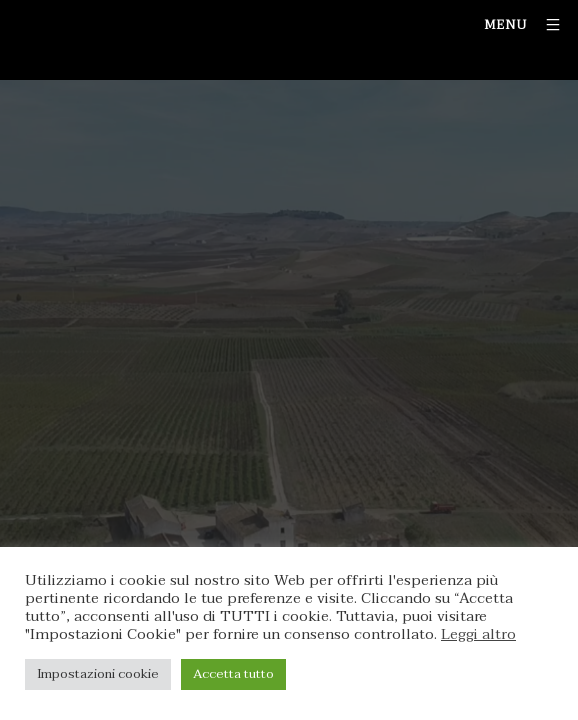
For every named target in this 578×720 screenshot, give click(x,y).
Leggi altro (478, 635)
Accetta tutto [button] (233, 674)
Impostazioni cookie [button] (98, 674)
